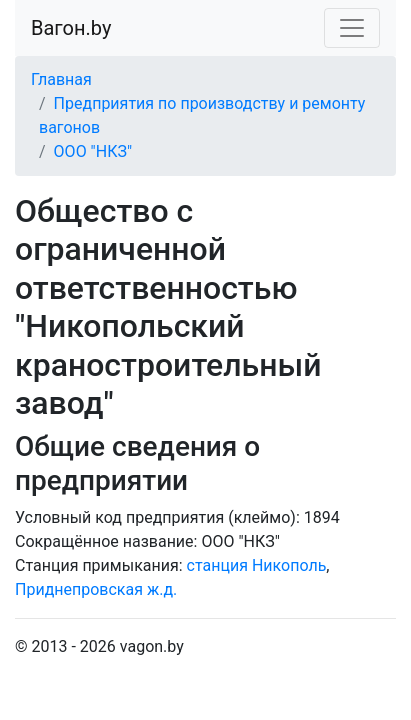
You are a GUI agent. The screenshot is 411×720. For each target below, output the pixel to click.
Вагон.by (71, 28)
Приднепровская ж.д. (96, 589)
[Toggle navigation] (352, 28)
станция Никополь (257, 565)
